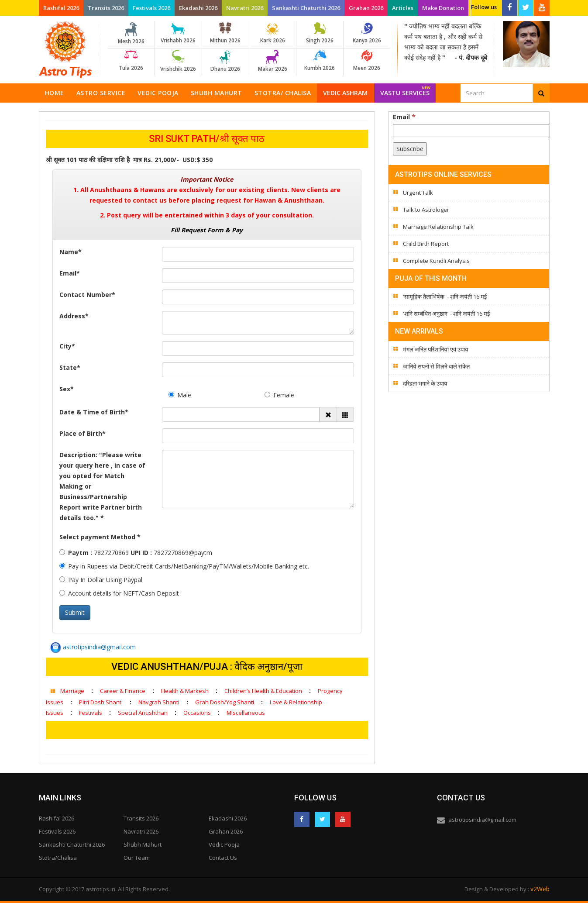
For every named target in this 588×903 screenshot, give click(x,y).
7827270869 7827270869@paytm (136, 553)
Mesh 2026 (131, 34)
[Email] (471, 131)
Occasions (197, 713)
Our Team (137, 858)
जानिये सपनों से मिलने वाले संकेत (436, 366)
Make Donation (443, 8)
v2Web (540, 889)
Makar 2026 (273, 61)
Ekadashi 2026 (198, 8)
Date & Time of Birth (94, 412)
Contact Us (223, 858)
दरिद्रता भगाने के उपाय (425, 383)
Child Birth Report (426, 244)
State (70, 367)
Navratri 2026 (245, 8)
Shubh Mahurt (217, 93)
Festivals (91, 713)
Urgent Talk (418, 193)
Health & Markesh (185, 691)
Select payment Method (100, 537)
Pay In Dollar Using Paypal (101, 580)
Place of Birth (83, 433)
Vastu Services (405, 90)
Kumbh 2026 (320, 61)
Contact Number (87, 295)
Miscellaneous (246, 713)
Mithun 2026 (225, 33)
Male (180, 395)
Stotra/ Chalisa (283, 93)
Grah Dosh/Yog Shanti (225, 702)
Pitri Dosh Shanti (101, 702)
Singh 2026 (320, 33)
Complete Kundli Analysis (436, 261)
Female (279, 395)
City (67, 346)
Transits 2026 (106, 8)
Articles (403, 8)
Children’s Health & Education (263, 691)
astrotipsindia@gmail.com (93, 647)
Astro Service (101, 93)
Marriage (72, 691)
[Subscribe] (410, 149)
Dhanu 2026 (225, 61)
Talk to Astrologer (426, 210)
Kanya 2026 (367, 33)
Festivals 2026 (151, 8)
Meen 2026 (367, 61)
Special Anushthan (143, 713)
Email (70, 273)
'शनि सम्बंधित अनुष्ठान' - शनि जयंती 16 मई (446, 314)
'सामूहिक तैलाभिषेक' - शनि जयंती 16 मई (445, 296)
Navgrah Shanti (159, 702)
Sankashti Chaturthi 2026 (306, 8)
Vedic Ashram (345, 93)
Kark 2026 (273, 33)
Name (70, 252)
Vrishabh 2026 (178, 33)
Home (55, 93)
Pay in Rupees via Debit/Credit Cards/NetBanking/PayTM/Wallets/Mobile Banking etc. (184, 566)
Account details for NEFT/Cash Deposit (119, 593)
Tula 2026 (131, 61)
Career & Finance (123, 691)
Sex (67, 389)
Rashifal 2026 (61, 8)
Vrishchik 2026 (178, 61)
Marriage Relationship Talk (438, 227)
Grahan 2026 (366, 8)
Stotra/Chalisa (58, 858)
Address (74, 316)
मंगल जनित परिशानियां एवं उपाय (436, 349)
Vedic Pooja (158, 93)
